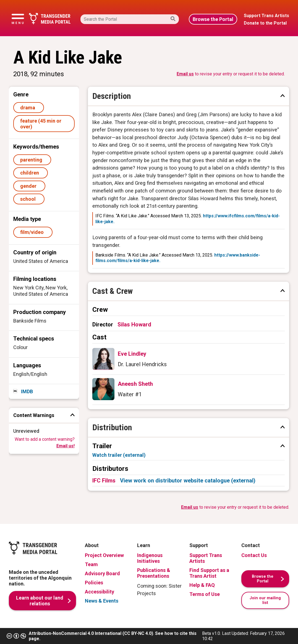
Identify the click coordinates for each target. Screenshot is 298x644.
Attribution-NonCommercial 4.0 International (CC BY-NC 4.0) (91, 633)
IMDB (26, 391)
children (31, 173)
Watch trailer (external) (119, 455)
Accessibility (100, 592)
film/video (33, 232)
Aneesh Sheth (135, 384)
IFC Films (104, 481)
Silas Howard (134, 324)
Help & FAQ (202, 585)
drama (29, 108)
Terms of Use (205, 594)
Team (91, 564)
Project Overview (104, 555)
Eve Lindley (132, 354)
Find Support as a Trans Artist (209, 573)
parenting (32, 160)
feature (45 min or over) (41, 124)
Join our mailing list (265, 600)
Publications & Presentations (154, 573)
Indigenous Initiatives (150, 558)
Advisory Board (102, 573)
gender (29, 186)
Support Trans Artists (206, 558)
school (29, 199)
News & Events (102, 601)
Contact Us (254, 555)
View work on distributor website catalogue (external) (188, 481)
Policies (94, 583)
